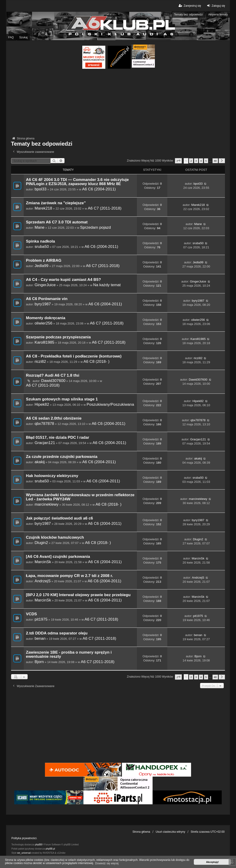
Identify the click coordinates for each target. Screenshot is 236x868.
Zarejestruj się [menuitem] (190, 6)
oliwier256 (43, 323)
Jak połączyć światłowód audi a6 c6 (60, 518)
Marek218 (43, 208)
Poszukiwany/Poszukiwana (110, 404)
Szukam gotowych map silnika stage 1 (62, 399)
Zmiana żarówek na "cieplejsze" (56, 203)
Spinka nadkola (41, 241)
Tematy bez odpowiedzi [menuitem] (188, 15)
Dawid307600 (53, 381)
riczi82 (40, 361)
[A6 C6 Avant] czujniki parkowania (58, 557)
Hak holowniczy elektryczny (52, 476)
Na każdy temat (107, 285)
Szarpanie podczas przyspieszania (58, 337)
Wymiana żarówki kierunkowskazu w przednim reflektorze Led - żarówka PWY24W (80, 497)
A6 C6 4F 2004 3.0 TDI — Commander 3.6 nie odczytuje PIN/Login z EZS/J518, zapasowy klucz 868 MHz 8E (77, 182)
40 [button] (215, 161)
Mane (40, 227)
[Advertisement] (118, 103)
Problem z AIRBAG (44, 260)
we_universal (24, 853)
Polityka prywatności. (24, 838)
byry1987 (43, 304)
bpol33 (41, 189)
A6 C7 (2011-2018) (105, 208)
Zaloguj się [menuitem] (215, 6)
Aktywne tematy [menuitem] (218, 15)
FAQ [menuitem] (11, 37)
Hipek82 (42, 404)
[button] (178, 161)
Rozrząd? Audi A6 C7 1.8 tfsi (53, 375)
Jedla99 (41, 266)
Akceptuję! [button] (212, 862)
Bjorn (39, 662)
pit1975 (41, 619)
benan (40, 638)
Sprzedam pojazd (96, 227)
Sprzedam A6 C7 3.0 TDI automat (57, 222)
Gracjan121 (45, 443)
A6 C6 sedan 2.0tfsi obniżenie (54, 418)
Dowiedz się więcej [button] (107, 863)
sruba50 (42, 246)
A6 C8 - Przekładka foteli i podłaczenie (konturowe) (74, 356)
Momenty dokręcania (46, 318)
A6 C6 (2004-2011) (99, 189)
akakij (40, 462)
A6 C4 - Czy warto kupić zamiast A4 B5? (63, 280)
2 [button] (191, 161)
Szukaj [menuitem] (24, 37)
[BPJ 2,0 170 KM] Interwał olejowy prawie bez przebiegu (78, 595)
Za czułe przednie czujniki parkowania (62, 457)
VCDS (32, 614)
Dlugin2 (41, 543)
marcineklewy (47, 504)
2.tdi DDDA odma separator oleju (57, 633)
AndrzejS (43, 581)
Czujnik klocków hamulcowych (55, 537)
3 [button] (196, 161)
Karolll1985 (44, 342)
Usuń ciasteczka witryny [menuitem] (170, 832)
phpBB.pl (50, 849)
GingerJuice (45, 285)
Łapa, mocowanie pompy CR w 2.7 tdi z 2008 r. (70, 576)
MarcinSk (43, 562)
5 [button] (206, 161)
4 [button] (201, 161)
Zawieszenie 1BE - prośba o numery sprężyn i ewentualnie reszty (69, 654)
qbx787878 (44, 423)
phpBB (38, 845)
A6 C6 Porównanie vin (47, 299)
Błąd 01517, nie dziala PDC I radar (58, 437)
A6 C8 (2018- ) (96, 361)
